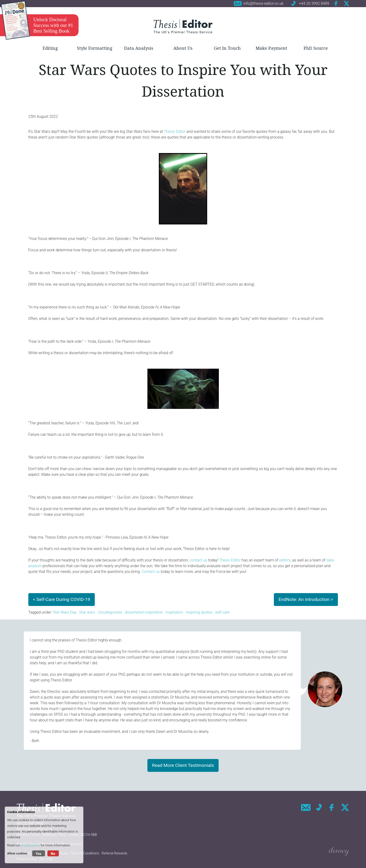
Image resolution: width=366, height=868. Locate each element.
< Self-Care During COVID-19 (62, 599)
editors (285, 560)
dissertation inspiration (144, 612)
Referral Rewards (115, 853)
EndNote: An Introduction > (306, 599)
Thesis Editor (175, 131)
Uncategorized (110, 612)
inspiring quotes (199, 612)
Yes (39, 854)
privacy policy (30, 845)
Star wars (87, 612)
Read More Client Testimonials (183, 765)
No (53, 854)
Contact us (151, 572)
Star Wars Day (65, 612)
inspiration (174, 612)
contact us (198, 560)
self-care (222, 612)
